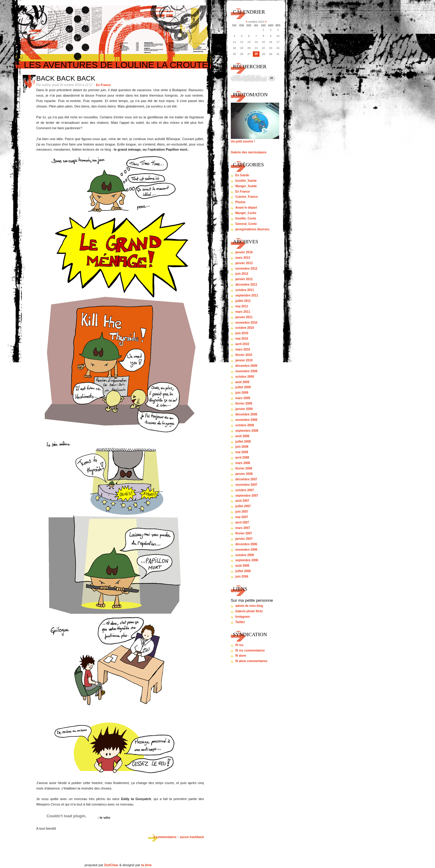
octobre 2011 (245, 290)
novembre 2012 (246, 269)
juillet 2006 (243, 571)
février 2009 (244, 404)
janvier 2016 (244, 252)
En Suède (242, 175)
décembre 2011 (246, 285)
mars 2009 (243, 398)
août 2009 (242, 382)
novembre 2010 (246, 323)
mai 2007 (242, 517)
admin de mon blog (249, 606)
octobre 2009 (245, 377)
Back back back (66, 78)
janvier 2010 (244, 360)
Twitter (240, 622)
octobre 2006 (245, 555)
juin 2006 (242, 577)
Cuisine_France (246, 197)
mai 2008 (242, 452)
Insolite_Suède (246, 181)
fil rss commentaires (250, 650)
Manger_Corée (246, 213)
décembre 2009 (246, 366)
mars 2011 (243, 312)
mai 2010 (242, 339)
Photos (240, 202)
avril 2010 (242, 344)
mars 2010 (243, 349)
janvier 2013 (244, 263)
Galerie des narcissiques (249, 152)
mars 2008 (243, 463)
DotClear (111, 865)
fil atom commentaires (251, 661)
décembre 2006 (246, 544)
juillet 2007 (243, 506)
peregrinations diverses (252, 229)
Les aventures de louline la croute (116, 65)
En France (103, 85)
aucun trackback (192, 837)
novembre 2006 (246, 550)
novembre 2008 (246, 420)
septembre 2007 (247, 496)
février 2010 (244, 355)
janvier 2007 (244, 539)
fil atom (241, 656)
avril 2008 (242, 458)
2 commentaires (165, 837)
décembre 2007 (246, 479)
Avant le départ (246, 208)
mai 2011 (242, 306)
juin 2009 (242, 393)
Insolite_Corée (246, 218)
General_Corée (246, 224)
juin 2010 (242, 333)
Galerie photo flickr (249, 611)
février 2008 (244, 468)
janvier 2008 (244, 474)
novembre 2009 (246, 371)
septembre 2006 (247, 560)
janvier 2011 (244, 317)
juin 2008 (242, 447)
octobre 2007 (245, 490)
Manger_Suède (246, 186)
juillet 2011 (243, 301)
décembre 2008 (246, 414)
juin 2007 (242, 512)
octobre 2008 (245, 425)
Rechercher (250, 67)
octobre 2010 (245, 328)
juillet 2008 (243, 442)
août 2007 (242, 501)
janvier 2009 (244, 409)
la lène (146, 865)
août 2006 (242, 566)
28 (256, 54)
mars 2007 (243, 528)
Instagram (243, 617)
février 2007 (244, 533)
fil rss (239, 645)
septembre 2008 (247, 431)
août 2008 (242, 436)
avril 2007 (242, 522)
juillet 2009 (243, 387)
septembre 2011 (247, 295)
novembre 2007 (246, 485)
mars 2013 (243, 258)
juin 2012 (242, 274)
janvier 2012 (244, 279)
